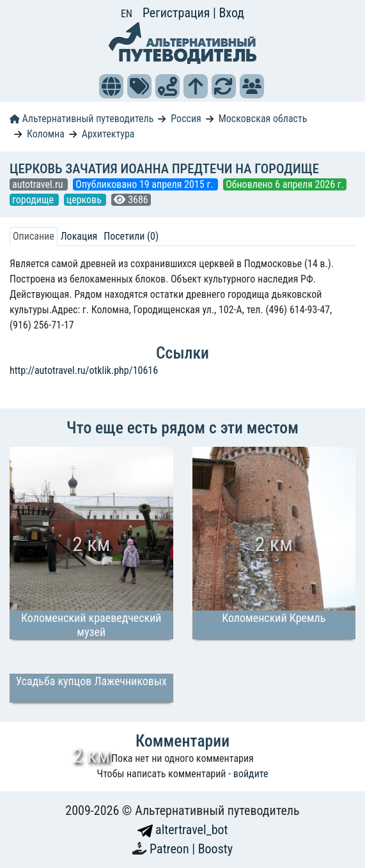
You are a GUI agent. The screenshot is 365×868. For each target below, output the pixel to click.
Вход (231, 13)
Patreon (171, 849)
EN (127, 14)
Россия (186, 119)
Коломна (46, 134)
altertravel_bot (183, 830)
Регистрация (178, 13)
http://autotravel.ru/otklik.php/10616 (84, 370)
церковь (85, 200)
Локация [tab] (79, 236)
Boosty (215, 849)
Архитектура (108, 134)
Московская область (263, 119)
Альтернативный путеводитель (82, 119)
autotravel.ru (39, 184)
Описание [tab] (34, 236)
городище (34, 200)
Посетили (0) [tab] (131, 236)
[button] (111, 86)
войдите (251, 774)
